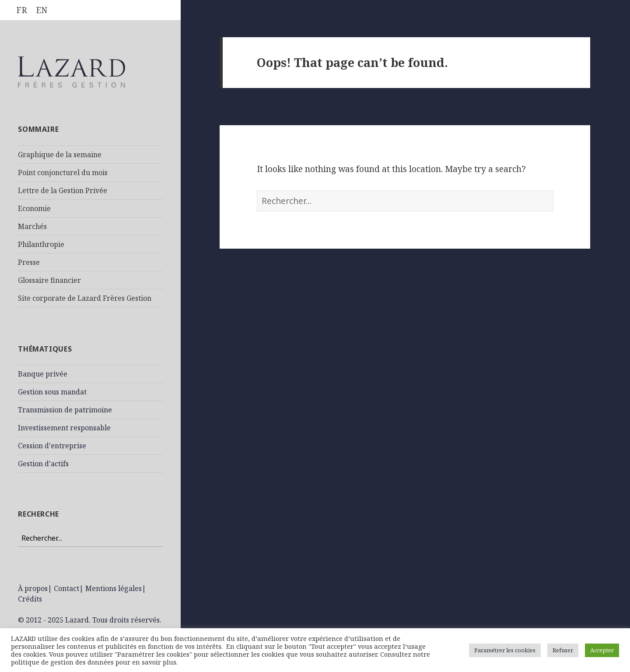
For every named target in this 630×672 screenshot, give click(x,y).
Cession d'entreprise (52, 446)
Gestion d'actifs (43, 464)
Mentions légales (114, 588)
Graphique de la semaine (60, 155)
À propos (33, 588)
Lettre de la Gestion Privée (63, 190)
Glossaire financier (49, 280)
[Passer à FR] (22, 10)
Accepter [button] (602, 650)
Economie (34, 208)
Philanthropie (41, 244)
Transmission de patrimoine (65, 410)
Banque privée (43, 374)
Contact (66, 588)
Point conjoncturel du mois (63, 172)
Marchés (32, 226)
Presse (29, 262)
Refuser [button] (563, 650)
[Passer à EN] (42, 10)
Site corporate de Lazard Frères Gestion (85, 298)
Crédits (30, 599)
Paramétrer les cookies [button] (505, 650)
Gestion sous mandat (52, 392)
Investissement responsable (64, 428)
